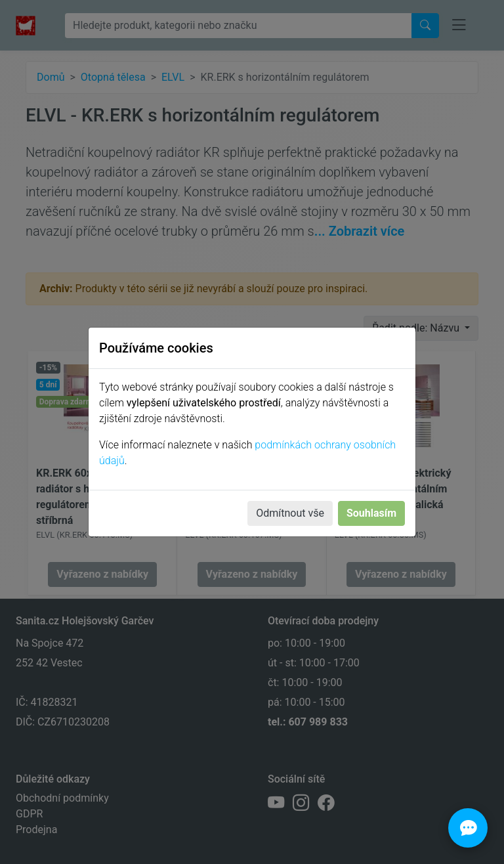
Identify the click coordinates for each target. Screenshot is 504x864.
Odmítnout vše (290, 513)
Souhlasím (371, 513)
